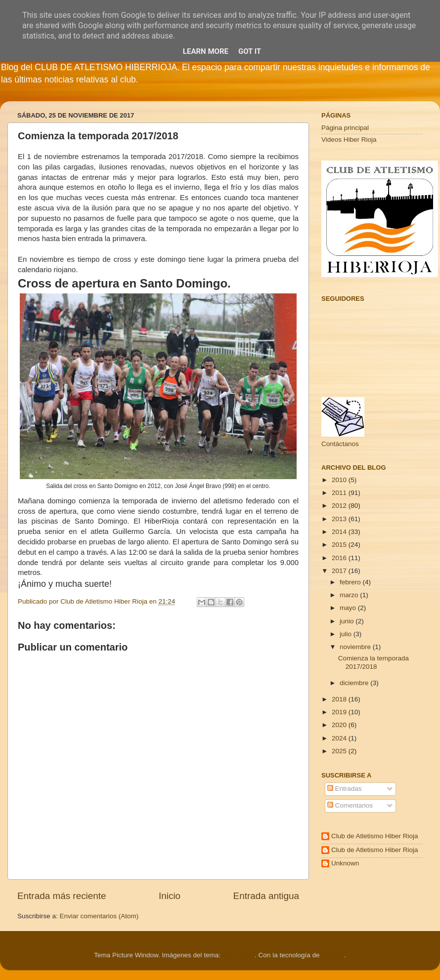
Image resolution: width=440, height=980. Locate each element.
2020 (340, 725)
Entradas (345, 789)
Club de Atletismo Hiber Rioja (375, 836)
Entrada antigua (266, 896)
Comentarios (350, 805)
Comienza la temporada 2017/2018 (374, 662)
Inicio (170, 896)
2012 (340, 506)
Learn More (206, 51)
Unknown (345, 863)
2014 (340, 532)
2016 (340, 558)
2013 (340, 519)
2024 (340, 738)
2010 (340, 480)
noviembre (356, 647)
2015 (340, 545)
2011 (340, 493)
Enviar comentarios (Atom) (99, 916)
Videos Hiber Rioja (349, 140)
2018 (340, 699)
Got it (250, 51)
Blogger (333, 955)
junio (348, 621)
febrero (351, 582)
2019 (340, 712)
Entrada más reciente (62, 896)
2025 (340, 751)
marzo (350, 595)
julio (347, 634)
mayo (349, 608)
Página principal (345, 128)
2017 (340, 571)
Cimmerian (239, 955)
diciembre (355, 683)
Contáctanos (340, 444)
